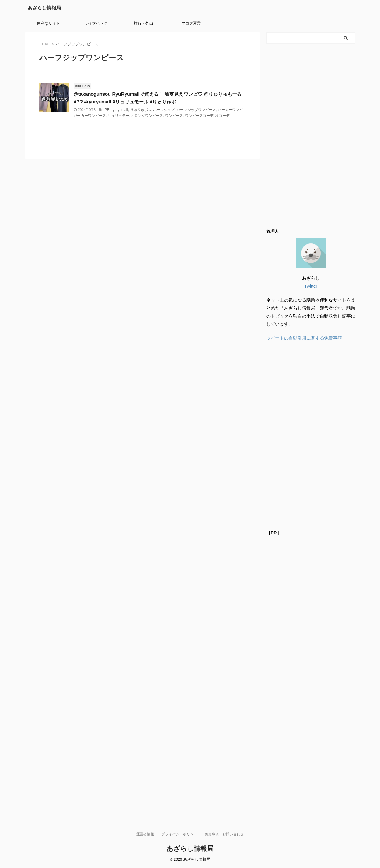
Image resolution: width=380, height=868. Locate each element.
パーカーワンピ (230, 110)
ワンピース (174, 116)
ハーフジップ (164, 110)
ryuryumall (120, 110)
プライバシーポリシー (179, 834)
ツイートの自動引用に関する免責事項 (304, 338)
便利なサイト (48, 23)
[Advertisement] (311, 136)
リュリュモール (120, 116)
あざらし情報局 (44, 8)
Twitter (311, 286)
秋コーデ (222, 116)
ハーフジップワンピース (196, 110)
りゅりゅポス (141, 110)
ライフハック (96, 23)
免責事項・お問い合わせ (224, 834)
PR (107, 110)
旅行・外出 (144, 23)
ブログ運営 (191, 23)
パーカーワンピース (90, 116)
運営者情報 (145, 834)
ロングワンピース (149, 116)
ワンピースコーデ (199, 116)
